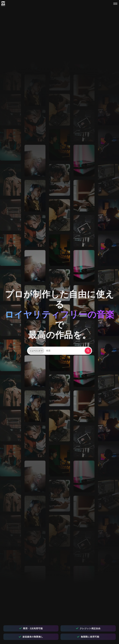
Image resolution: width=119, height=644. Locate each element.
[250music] (3, 4)
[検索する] (88, 351)
